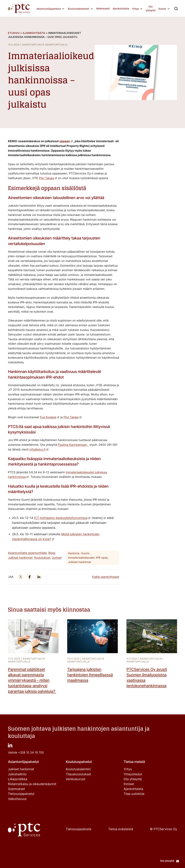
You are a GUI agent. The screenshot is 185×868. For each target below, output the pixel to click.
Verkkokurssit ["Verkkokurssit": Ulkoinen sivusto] (76, 779)
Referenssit (103, 9)
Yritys (136, 9)
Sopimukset (16, 789)
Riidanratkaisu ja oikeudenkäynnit (32, 784)
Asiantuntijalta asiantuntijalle (27, 553)
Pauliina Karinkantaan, (73, 445)
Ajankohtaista (121, 9)
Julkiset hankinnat (20, 558)
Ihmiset (129, 784)
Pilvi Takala (46, 178)
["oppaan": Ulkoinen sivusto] (66, 141)
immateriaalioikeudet (81, 558)
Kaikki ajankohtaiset (106, 577)
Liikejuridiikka (18, 779)
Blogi (52, 553)
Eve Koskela (48, 417)
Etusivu (14, 33)
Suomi (162, 9)
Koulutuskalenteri (78, 9)
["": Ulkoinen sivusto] (21, 577)
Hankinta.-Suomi (79, 553)
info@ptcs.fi (38, 449)
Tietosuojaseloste (78, 829)
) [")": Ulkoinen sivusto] (102, 518)
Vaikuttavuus (17, 799)
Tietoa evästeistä (121, 829)
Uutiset (57, 558)
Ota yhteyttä (151, 8)
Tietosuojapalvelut (21, 794)
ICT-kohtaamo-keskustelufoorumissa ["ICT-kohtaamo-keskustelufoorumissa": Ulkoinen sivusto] (61, 518)
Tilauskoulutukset (78, 774)
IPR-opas (102, 558)
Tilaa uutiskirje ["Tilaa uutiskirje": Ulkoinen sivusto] (134, 794)
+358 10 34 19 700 (31, 752)
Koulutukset (42, 558)
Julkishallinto (17, 774)
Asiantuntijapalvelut (49, 9)
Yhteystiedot (133, 774)
